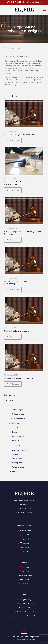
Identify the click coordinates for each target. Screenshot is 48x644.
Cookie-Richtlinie (29, 639)
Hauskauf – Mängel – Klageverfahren (20, 135)
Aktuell (11, 401)
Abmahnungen (18, 410)
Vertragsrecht (17, 463)
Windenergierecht (19, 467)
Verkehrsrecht (17, 459)
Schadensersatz (18, 414)
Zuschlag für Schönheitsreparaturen (20, 378)
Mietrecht (16, 440)
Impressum (34, 637)
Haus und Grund (25, 608)
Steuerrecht (13, 472)
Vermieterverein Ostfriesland (25, 604)
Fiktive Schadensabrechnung (17, 331)
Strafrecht (16, 454)
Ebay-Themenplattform (17, 419)
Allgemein (12, 405)
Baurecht (16, 432)
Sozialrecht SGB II (19, 450)
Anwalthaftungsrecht (20, 428)
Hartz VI (25, 551)
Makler (19, 445)
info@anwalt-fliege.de (33, 2)
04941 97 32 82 (15, 2)
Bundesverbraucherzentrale (25, 616)
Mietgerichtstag (25, 600)
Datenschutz (17, 639)
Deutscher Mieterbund (25, 612)
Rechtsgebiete (14, 423)
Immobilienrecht (18, 436)
